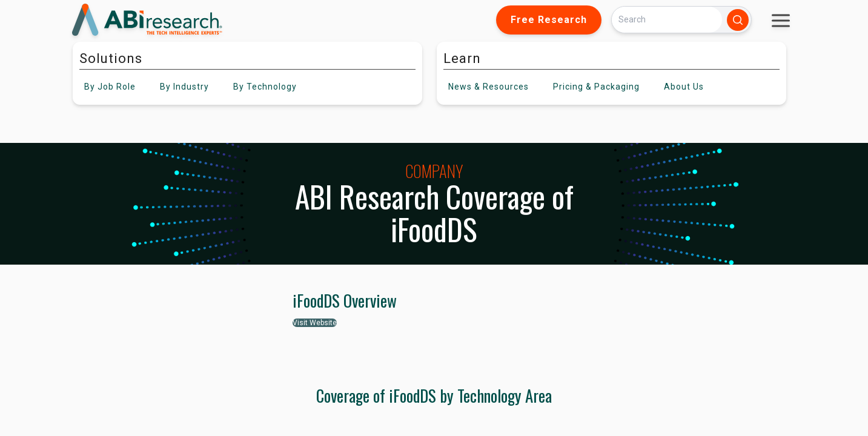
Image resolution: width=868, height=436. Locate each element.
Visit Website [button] (315, 323)
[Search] (667, 20)
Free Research (549, 20)
